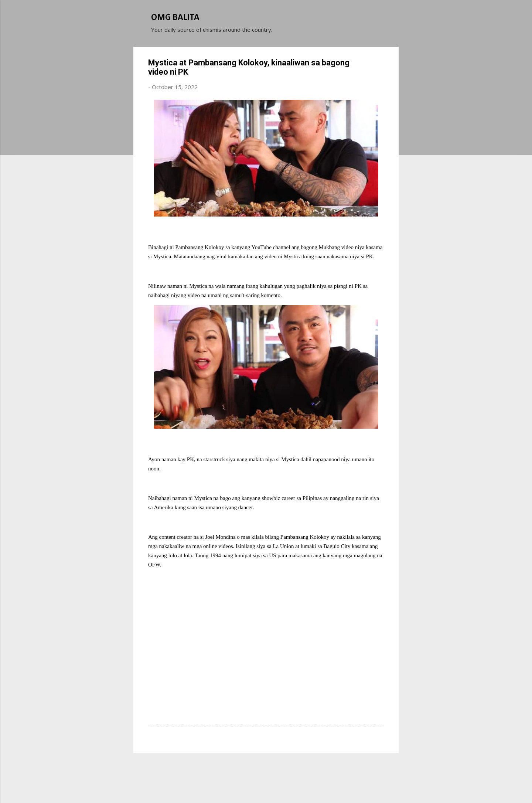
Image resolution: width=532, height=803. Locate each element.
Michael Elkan (284, 784)
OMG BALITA (175, 18)
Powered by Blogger (266, 769)
